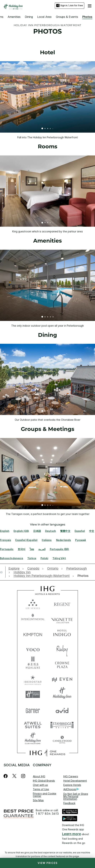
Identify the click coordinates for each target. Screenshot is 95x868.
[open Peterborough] (77, 568)
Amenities (14, 17)
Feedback (69, 803)
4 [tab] (50, 129)
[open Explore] (15, 568)
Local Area (44, 17)
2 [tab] (45, 129)
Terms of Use (41, 789)
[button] (90, 6)
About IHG (39, 776)
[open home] (3, 572)
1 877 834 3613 (47, 814)
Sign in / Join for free (70, 6)
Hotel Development (75, 781)
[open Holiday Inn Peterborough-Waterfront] (42, 576)
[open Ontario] (53, 568)
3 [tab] (48, 129)
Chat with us (40, 785)
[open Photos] (82, 576)
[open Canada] (33, 568)
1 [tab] (42, 129)
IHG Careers (71, 776)
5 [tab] (53, 129)
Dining (29, 17)
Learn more (72, 834)
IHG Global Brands (44, 781)
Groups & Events (67, 17)
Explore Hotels (72, 785)
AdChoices (71, 789)
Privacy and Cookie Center (45, 795)
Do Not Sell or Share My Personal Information (76, 796)
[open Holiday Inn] (22, 572)
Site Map (38, 800)
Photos (87, 17)
